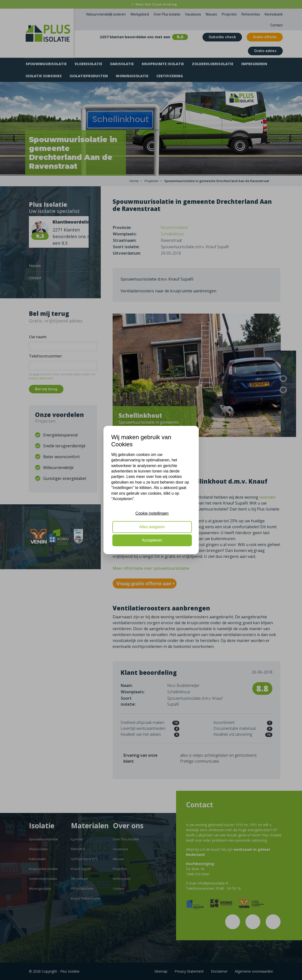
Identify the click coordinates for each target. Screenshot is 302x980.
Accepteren (152, 540)
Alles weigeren (152, 527)
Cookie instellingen (152, 513)
